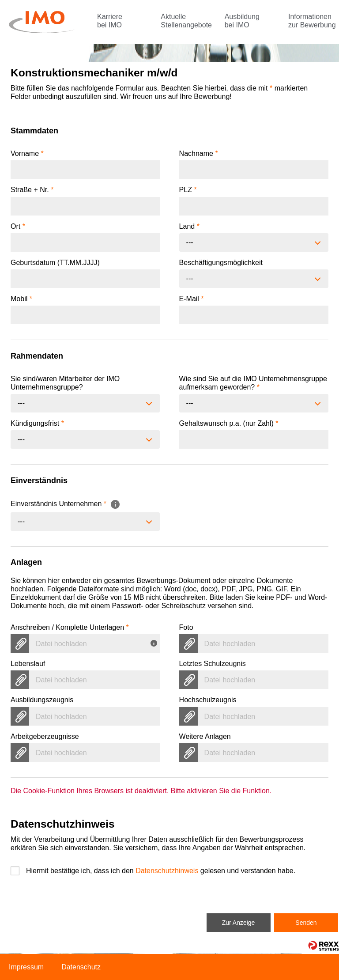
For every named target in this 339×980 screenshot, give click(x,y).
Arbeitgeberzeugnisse (45, 736)
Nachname (199, 153)
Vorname (27, 153)
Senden (306, 923)
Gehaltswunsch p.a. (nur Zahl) (229, 423)
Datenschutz (81, 967)
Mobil (21, 299)
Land (189, 226)
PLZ (188, 190)
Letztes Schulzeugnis (213, 664)
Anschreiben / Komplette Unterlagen (70, 627)
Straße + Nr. (32, 190)
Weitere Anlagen (205, 736)
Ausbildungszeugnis (42, 700)
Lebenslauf (28, 664)
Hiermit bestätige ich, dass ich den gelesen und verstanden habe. (161, 871)
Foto (186, 627)
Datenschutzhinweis (167, 871)
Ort (18, 226)
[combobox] (254, 242)
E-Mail (192, 299)
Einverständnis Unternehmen (66, 504)
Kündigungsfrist (37, 423)
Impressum (26, 967)
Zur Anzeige (239, 923)
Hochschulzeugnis (208, 700)
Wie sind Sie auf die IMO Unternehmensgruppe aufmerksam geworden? (253, 383)
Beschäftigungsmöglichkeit (221, 263)
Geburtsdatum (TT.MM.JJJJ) (55, 263)
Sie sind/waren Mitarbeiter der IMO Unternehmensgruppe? (65, 383)
